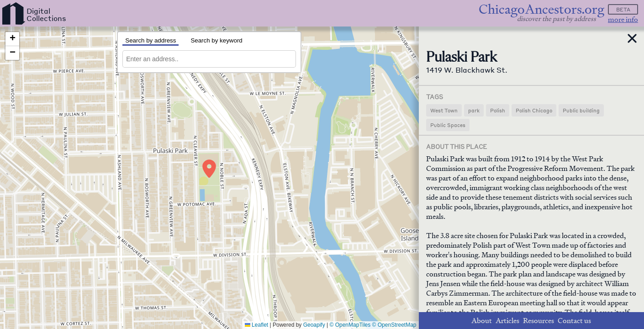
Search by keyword (216, 40)
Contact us (574, 321)
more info (623, 19)
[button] (209, 169)
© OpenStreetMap (394, 325)
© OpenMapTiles (350, 325)
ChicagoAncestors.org (541, 9)
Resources (538, 321)
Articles (507, 321)
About (482, 321)
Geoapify (314, 325)
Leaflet (256, 325)
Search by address (150, 40)
